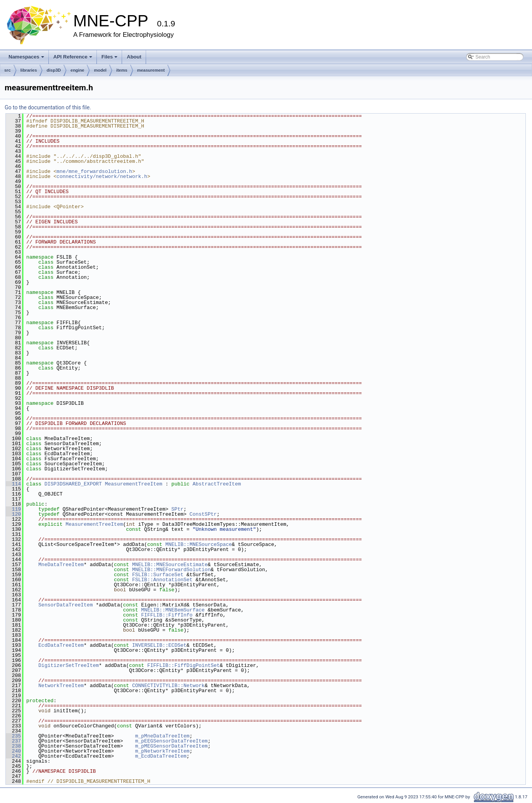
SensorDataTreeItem (65, 605)
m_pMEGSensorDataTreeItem (171, 746)
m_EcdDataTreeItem (161, 756)
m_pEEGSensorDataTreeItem (171, 741)
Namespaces (26, 57)
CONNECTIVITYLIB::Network (168, 686)
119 (13, 509)
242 (13, 756)
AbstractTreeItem (217, 484)
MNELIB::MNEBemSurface (173, 610)
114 (13, 484)
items (122, 70)
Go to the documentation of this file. (48, 107)
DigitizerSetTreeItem (69, 665)
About (134, 57)
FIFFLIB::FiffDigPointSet (183, 665)
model (100, 70)
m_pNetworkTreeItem (162, 751)
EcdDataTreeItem (61, 645)
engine (77, 70)
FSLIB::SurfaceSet (158, 575)
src (8, 70)
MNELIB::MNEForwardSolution (171, 570)
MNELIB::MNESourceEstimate (170, 565)
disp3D (54, 70)
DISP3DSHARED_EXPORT (73, 484)
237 (13, 741)
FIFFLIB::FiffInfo (167, 615)
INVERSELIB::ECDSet (159, 645)
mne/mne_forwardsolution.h (94, 171)
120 (13, 514)
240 (13, 751)
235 (13, 736)
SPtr (177, 509)
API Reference (73, 57)
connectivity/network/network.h (102, 176)
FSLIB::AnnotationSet (162, 580)
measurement (151, 70)
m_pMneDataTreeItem (162, 736)
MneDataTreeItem (61, 565)
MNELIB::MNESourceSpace (199, 544)
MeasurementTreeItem (134, 484)
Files (110, 57)
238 (13, 746)
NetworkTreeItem (61, 686)
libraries (29, 70)
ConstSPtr (203, 514)
